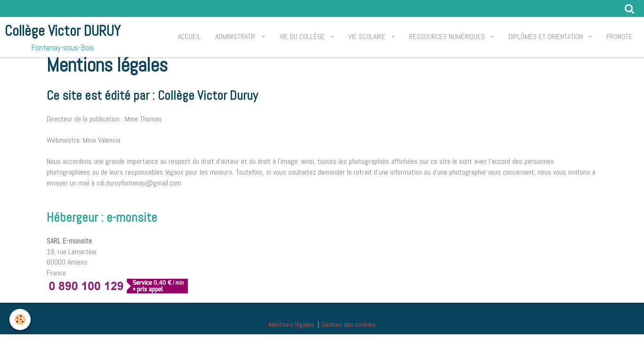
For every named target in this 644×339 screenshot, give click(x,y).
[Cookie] (20, 319)
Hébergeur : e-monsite (102, 217)
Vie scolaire (368, 36)
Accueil (189, 36)
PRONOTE (619, 36)
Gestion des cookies (349, 324)
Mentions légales (291, 324)
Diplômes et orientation (547, 36)
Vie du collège (303, 36)
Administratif (237, 36)
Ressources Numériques (448, 36)
